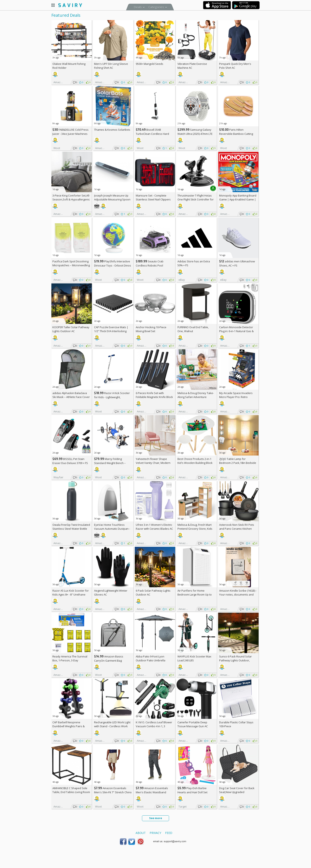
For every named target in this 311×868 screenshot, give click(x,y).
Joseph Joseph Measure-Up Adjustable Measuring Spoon (112, 197)
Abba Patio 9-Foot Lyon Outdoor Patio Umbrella (151, 658)
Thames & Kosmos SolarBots (112, 130)
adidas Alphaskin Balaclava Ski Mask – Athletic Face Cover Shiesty (71, 397)
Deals (138, 7)
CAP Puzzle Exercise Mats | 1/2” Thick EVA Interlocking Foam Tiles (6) (111, 331)
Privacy (155, 833)
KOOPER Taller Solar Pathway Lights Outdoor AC (71, 329)
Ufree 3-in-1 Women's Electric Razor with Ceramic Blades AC (154, 527)
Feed (169, 833)
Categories (156, 7)
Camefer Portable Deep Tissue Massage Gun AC (193, 724)
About (141, 833)
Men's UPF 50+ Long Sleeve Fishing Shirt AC (111, 66)
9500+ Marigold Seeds (150, 64)
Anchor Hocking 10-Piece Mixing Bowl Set (151, 329)
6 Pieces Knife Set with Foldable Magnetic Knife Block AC (154, 397)
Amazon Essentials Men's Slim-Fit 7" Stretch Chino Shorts (113, 792)
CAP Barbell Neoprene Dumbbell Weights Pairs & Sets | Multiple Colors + (69, 726)
